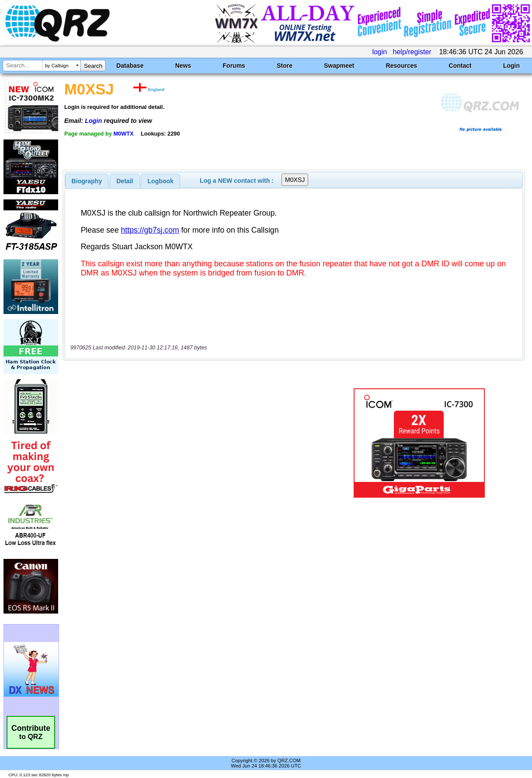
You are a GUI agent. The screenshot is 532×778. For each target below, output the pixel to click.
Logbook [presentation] (161, 181)
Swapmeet (339, 66)
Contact (460, 66)
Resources (402, 66)
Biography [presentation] (87, 181)
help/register (412, 52)
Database (130, 66)
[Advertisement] (195, 443)
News (183, 66)
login (379, 52)
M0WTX (123, 134)
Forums (234, 66)
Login (511, 66)
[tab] (87, 181)
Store (285, 66)
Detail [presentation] (125, 181)
